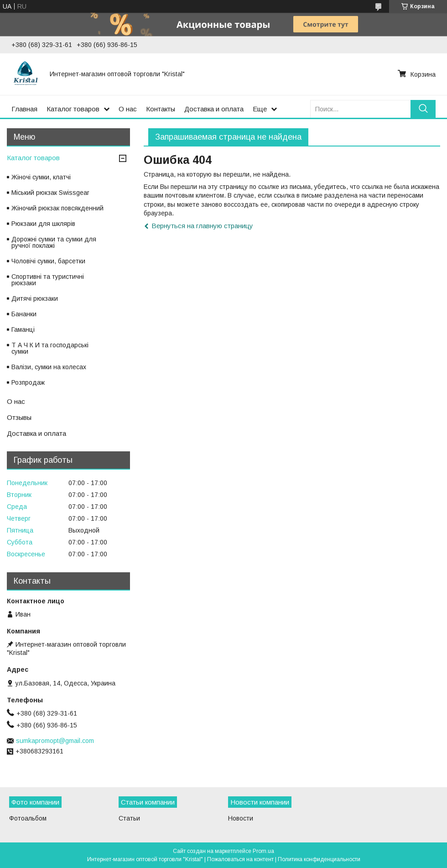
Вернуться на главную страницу (202, 226)
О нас (128, 109)
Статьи (129, 818)
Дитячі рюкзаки (35, 298)
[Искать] (423, 109)
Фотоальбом (28, 818)
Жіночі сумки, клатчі (41, 177)
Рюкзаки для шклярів (43, 224)
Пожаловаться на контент (240, 859)
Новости (241, 818)
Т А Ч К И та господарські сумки (50, 348)
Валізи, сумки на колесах (49, 367)
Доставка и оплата (214, 109)
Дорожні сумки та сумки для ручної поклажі (54, 242)
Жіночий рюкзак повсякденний (57, 208)
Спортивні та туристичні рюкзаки (48, 280)
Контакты (161, 109)
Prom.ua (263, 851)
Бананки (24, 314)
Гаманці (23, 329)
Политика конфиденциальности (319, 859)
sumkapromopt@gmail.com (55, 741)
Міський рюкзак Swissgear (50, 193)
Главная (24, 109)
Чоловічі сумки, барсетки (48, 261)
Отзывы (19, 417)
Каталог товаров (73, 109)
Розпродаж (28, 382)
